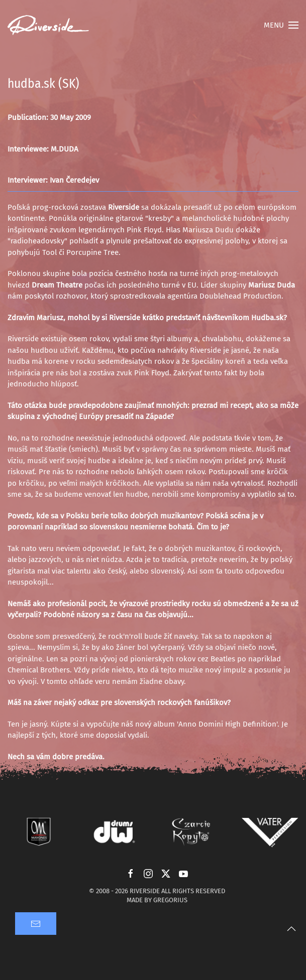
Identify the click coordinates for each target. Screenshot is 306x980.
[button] (281, 25)
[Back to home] (48, 25)
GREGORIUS (170, 900)
